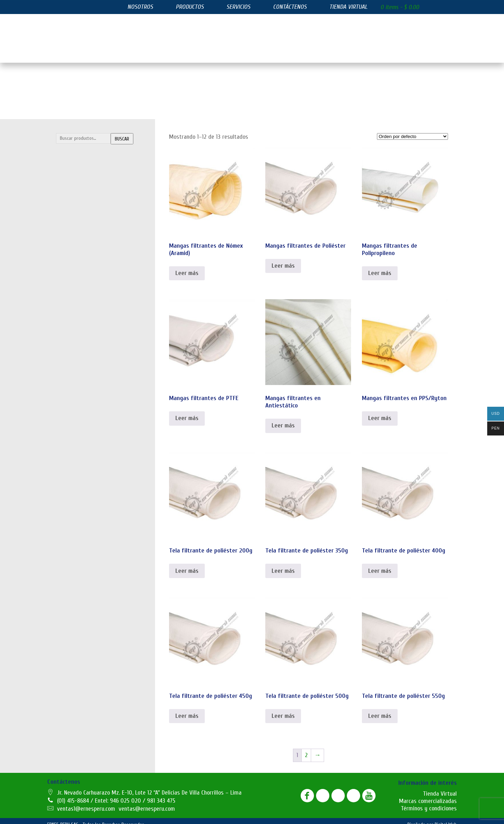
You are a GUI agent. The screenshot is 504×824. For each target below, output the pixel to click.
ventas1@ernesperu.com (86, 802)
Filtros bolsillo (75, 260)
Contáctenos (290, 7)
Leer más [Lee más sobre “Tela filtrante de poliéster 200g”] (187, 564)
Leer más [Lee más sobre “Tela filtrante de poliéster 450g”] (187, 709)
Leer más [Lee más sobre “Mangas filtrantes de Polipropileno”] (380, 266)
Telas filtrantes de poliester (90, 218)
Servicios (238, 7)
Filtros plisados (77, 302)
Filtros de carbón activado (88, 274)
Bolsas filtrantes (79, 162)
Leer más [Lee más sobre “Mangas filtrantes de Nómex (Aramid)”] (187, 266)
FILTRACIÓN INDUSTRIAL (94, 148)
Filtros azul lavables (82, 246)
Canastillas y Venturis (84, 176)
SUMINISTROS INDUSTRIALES (99, 315)
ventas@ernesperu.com (147, 802)
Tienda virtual (348, 7)
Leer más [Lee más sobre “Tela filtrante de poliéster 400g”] (380, 564)
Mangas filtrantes (80, 204)
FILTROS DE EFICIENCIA (92, 232)
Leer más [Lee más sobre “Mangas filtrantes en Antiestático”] (283, 418)
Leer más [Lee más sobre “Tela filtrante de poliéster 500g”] (283, 709)
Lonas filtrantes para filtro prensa (97, 190)
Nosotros (140, 7)
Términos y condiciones (429, 801)
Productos (190, 7)
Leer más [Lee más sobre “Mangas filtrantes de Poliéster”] (283, 259)
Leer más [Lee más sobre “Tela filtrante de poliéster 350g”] (283, 564)
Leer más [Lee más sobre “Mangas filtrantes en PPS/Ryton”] (380, 411)
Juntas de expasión (81, 329)
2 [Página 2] (306, 748)
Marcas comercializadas (428, 794)
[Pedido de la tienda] (412, 129)
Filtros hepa (73, 288)
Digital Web (446, 818)
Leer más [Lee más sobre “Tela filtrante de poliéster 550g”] (380, 709)
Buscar (122, 132)
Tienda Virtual (440, 787)
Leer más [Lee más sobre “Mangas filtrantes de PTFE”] (187, 411)
